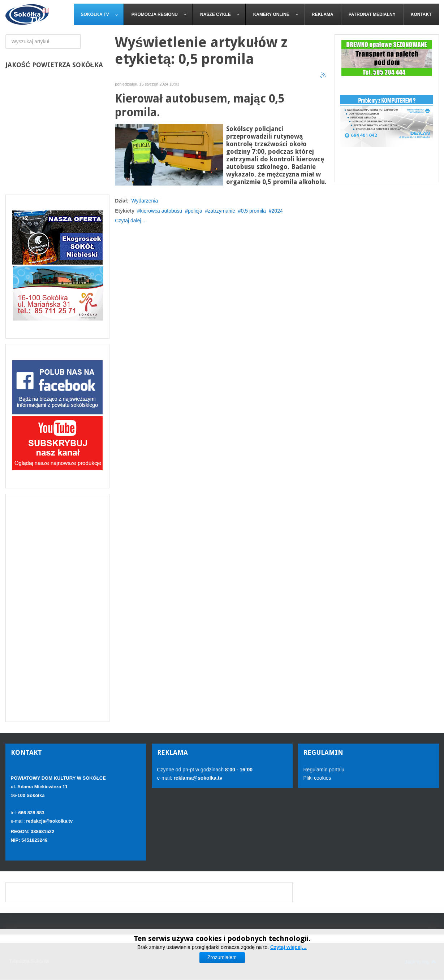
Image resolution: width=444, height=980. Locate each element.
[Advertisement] (58, 608)
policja (195, 211)
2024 (277, 211)
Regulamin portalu (324, 770)
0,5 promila (253, 211)
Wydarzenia (145, 201)
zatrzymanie (221, 211)
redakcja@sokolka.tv (49, 821)
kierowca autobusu (161, 211)
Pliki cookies (317, 778)
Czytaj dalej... (130, 221)
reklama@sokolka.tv (197, 778)
